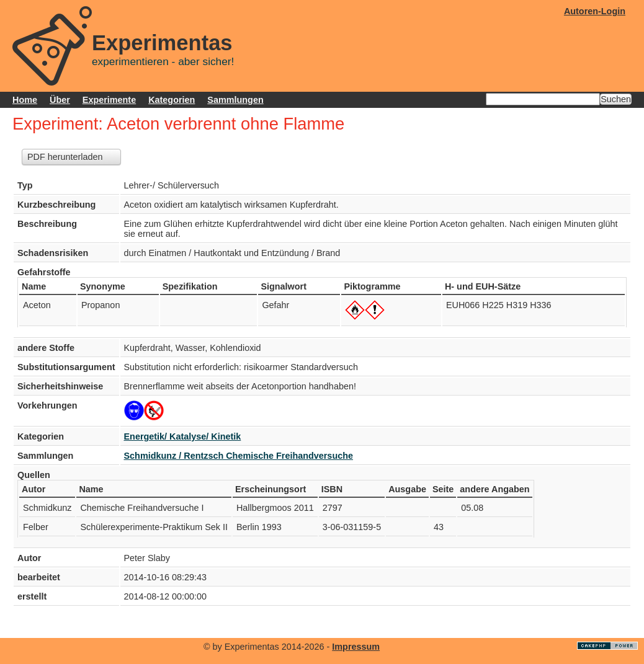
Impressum (356, 647)
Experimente (109, 100)
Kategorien (172, 100)
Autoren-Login (595, 11)
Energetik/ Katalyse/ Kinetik (183, 436)
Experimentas (162, 43)
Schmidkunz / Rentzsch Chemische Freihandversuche (239, 456)
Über (60, 100)
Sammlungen (235, 100)
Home (25, 100)
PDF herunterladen (65, 157)
